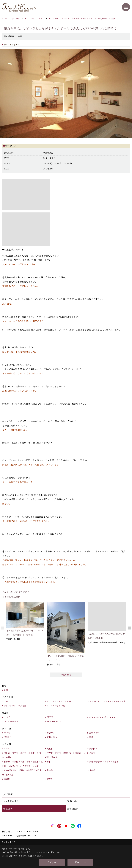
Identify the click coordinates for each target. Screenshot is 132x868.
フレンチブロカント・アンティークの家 (107, 701)
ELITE (50, 717)
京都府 (7, 779)
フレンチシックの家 (56, 706)
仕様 (6, 690)
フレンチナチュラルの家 (15, 706)
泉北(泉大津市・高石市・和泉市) (104, 762)
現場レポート (74, 801)
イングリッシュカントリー (59, 701)
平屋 (91, 737)
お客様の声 (73, 809)
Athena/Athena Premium (102, 717)
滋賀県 (50, 779)
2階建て (50, 733)
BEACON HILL (54, 721)
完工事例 (8, 809)
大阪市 (50, 749)
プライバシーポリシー (37, 852)
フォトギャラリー (12, 801)
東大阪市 (93, 749)
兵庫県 (92, 770)
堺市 (49, 762)
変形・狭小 (52, 737)
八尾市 (92, 753)
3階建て (8, 737)
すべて (7, 701)
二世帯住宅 (94, 733)
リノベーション (11, 721)
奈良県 (50, 770)
